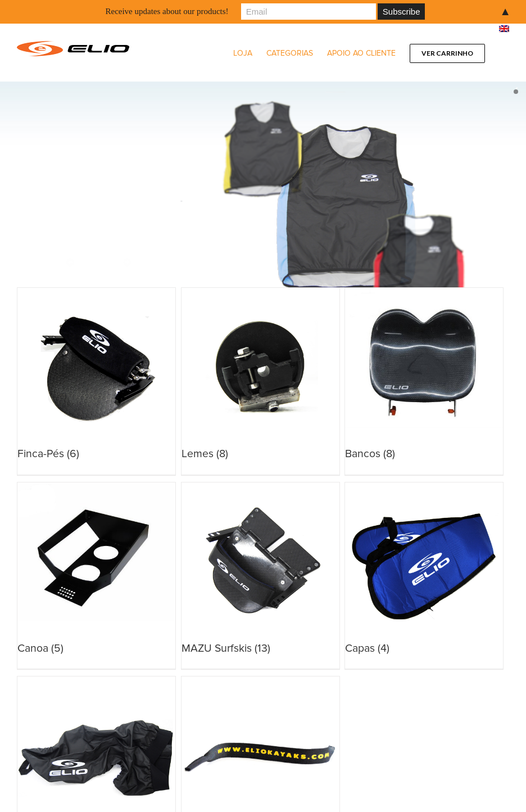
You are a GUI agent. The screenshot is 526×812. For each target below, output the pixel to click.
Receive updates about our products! (167, 11)
